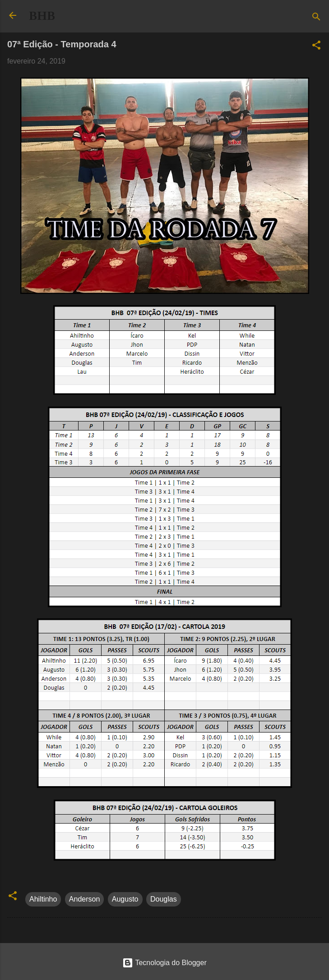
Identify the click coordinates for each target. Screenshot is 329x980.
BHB (42, 16)
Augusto (125, 899)
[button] (316, 47)
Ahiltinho (43, 899)
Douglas (164, 899)
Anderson (85, 899)
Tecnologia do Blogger (164, 963)
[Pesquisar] (316, 18)
